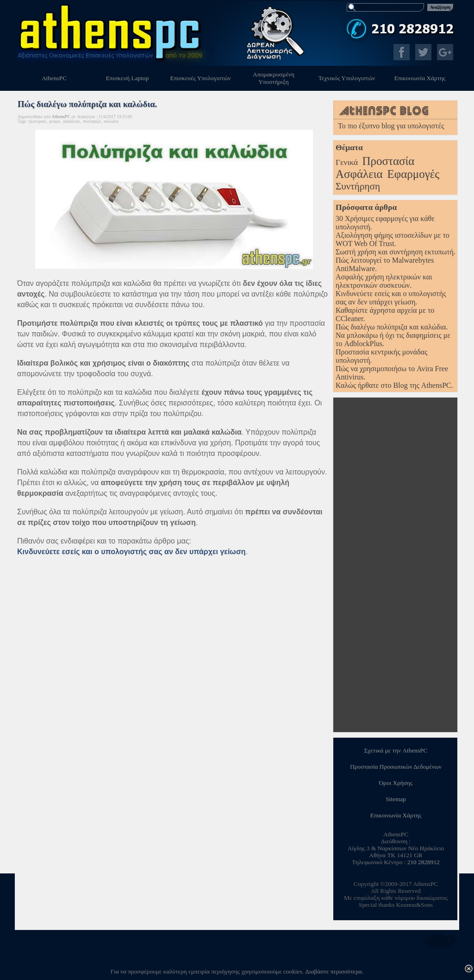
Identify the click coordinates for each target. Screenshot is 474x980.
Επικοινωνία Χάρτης (396, 815)
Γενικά (347, 162)
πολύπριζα (92, 121)
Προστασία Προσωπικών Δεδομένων (396, 767)
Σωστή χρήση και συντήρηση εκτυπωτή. (396, 252)
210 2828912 (424, 862)
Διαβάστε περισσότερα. (334, 971)
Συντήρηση (358, 186)
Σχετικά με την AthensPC (396, 750)
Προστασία (388, 161)
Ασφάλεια (359, 174)
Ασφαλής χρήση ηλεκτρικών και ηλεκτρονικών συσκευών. (384, 281)
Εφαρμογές (414, 174)
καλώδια (111, 121)
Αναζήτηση (440, 7)
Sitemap (396, 799)
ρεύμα (54, 121)
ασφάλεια (71, 121)
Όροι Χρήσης (396, 783)
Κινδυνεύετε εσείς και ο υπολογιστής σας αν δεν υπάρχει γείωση (131, 552)
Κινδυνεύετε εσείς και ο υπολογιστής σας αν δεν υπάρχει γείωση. (391, 298)
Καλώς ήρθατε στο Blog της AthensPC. (394, 385)
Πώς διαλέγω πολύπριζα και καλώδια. (392, 327)
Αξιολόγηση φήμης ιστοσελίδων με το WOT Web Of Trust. (393, 239)
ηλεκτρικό (37, 121)
